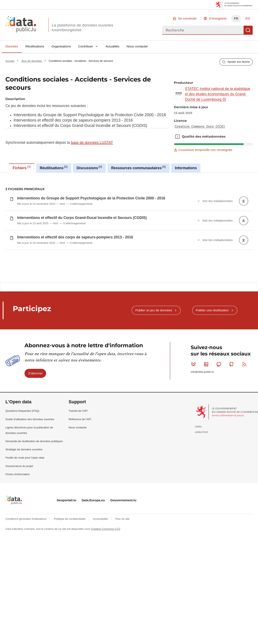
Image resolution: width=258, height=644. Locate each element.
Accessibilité (101, 549)
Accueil (10, 61)
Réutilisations (35, 46)
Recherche (248, 30)
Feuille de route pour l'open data (25, 488)
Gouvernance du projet (19, 496)
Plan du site (122, 549)
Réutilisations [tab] (54, 168)
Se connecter (187, 18)
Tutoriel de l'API (78, 441)
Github (232, 395)
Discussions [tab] (89, 168)
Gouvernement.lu (123, 531)
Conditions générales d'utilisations (26, 549)
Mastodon (220, 395)
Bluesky (194, 395)
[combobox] (203, 30)
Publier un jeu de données (154, 341)
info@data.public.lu (202, 402)
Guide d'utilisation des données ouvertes (30, 450)
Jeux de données (32, 61)
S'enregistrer (218, 18)
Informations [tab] (186, 168)
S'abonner (35, 404)
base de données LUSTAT (92, 143)
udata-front (201, 462)
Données (12, 46)
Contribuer (86, 46)
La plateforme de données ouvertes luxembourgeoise (82, 28)
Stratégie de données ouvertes (24, 480)
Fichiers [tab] (22, 168)
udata (198, 457)
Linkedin (207, 395)
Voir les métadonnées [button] (217, 201)
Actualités (113, 46)
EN (248, 18)
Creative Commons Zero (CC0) (200, 126)
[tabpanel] (129, 227)
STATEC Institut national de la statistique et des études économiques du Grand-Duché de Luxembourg (218, 94)
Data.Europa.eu (93, 531)
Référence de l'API (80, 450)
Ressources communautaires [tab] (138, 168)
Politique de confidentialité (70, 549)
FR (236, 18)
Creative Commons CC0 (105, 559)
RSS (245, 395)
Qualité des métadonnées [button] (177, 137)
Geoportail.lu (66, 531)
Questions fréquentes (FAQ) (22, 441)
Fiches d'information (17, 505)
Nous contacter (137, 46)
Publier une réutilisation (212, 341)
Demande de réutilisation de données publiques (34, 472)
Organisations (61, 46)
